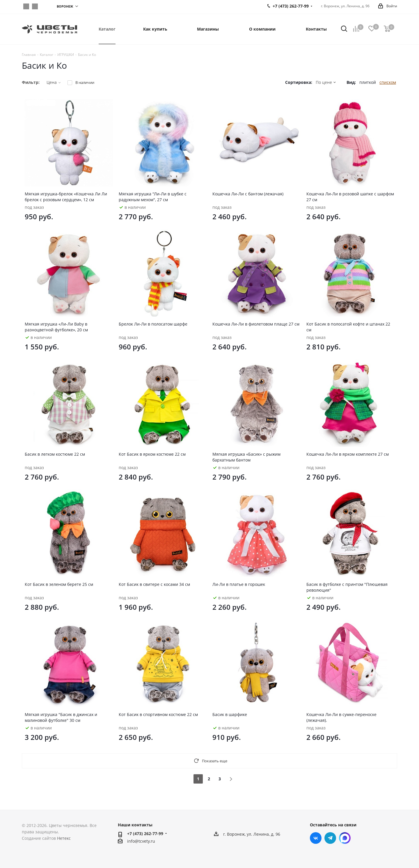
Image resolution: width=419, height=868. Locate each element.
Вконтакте (26, 6)
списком (388, 82)
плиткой (368, 82)
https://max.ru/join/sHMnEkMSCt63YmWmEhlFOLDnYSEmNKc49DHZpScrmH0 (44, 6)
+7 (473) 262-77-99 (145, 833)
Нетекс (64, 838)
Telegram (35, 6)
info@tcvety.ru (141, 841)
